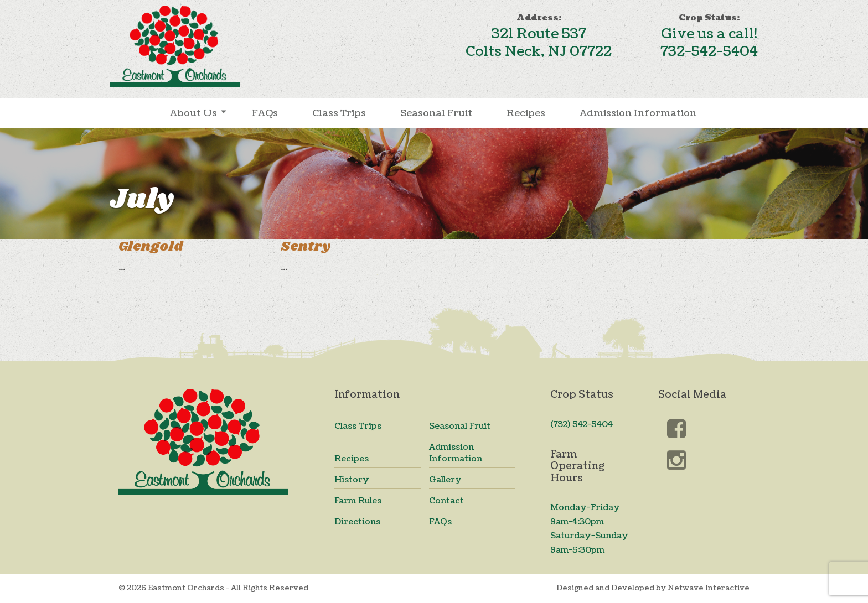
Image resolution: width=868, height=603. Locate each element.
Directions (357, 522)
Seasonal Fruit (436, 113)
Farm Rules (358, 501)
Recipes (526, 113)
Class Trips (339, 113)
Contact (446, 501)
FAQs (265, 113)
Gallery (445, 480)
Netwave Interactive (709, 588)
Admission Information (638, 113)
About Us (193, 113)
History (352, 480)
